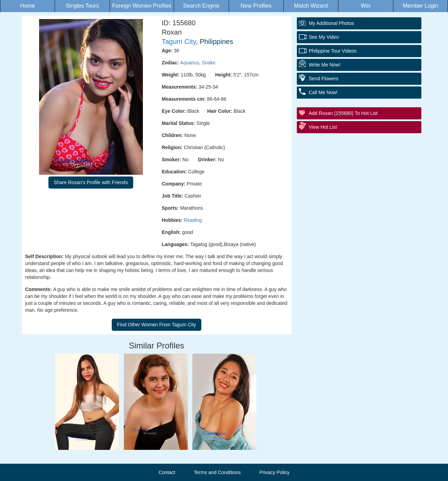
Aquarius (189, 63)
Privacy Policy (275, 472)
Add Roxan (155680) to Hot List (343, 113)
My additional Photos (332, 23)
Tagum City (179, 42)
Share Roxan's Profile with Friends (91, 182)
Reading (193, 220)
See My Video (324, 37)
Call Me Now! (323, 92)
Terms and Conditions (217, 472)
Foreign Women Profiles (142, 6)
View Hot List (323, 127)
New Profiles (256, 6)
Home (28, 6)
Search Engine (201, 6)
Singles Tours (82, 6)
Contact (167, 472)
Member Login (420, 6)
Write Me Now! (325, 65)
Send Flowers (324, 79)
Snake (209, 63)
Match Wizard (311, 6)
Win (366, 6)
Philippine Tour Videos (333, 51)
